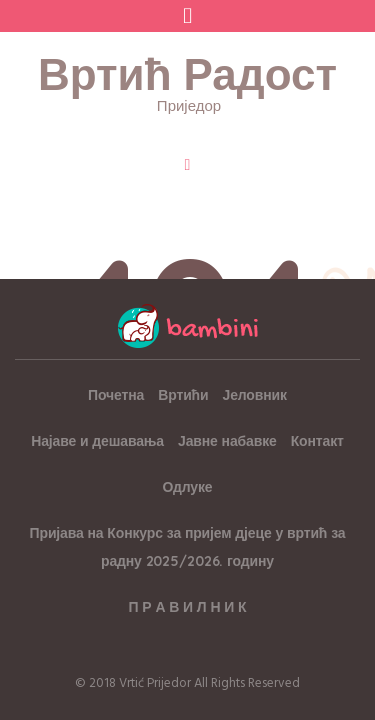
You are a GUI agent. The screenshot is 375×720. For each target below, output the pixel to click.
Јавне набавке (227, 441)
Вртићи (183, 395)
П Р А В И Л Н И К (188, 607)
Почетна (116, 395)
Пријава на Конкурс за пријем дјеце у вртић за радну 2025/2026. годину (188, 547)
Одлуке (188, 487)
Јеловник (255, 395)
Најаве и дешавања (97, 441)
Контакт (317, 441)
